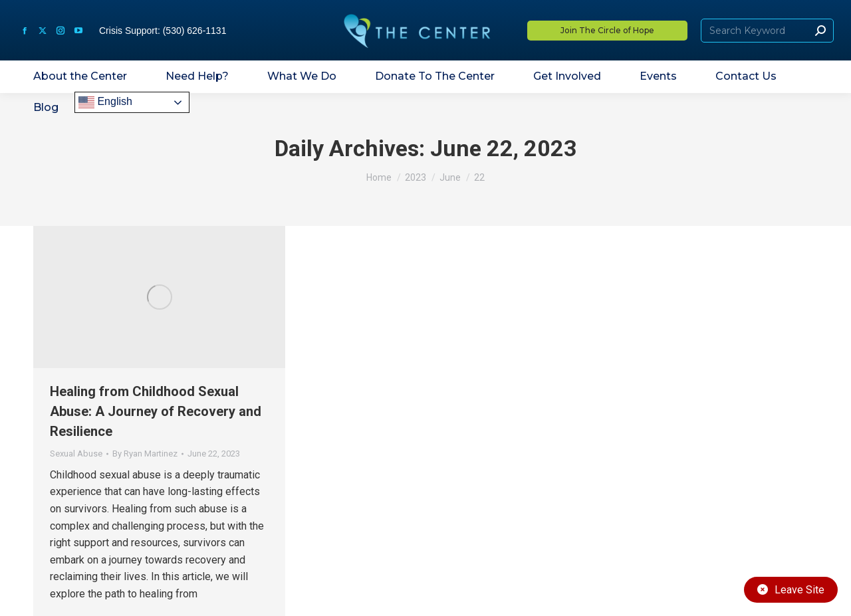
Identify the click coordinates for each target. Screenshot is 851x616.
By (145, 454)
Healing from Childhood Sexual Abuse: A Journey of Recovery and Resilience (156, 411)
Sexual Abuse (76, 454)
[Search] (767, 31)
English (105, 102)
